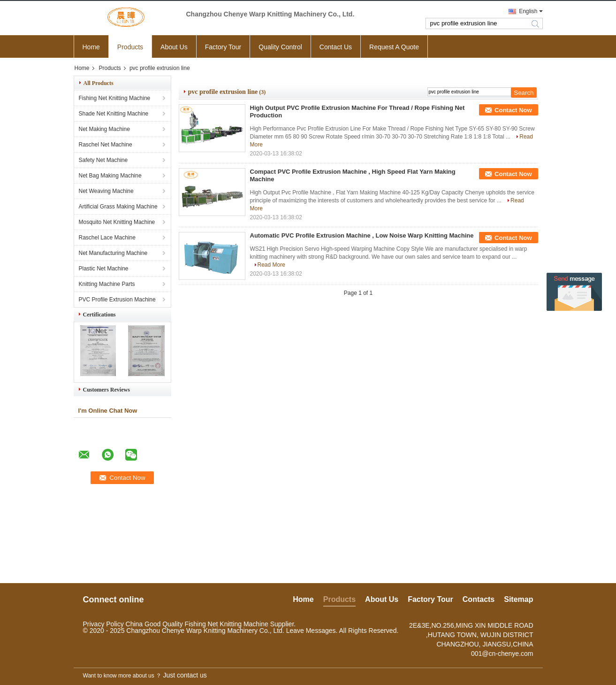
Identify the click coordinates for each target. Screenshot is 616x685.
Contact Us (336, 47)
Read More (271, 265)
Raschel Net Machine (106, 145)
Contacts (479, 599)
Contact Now (513, 110)
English (528, 11)
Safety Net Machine (103, 160)
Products (130, 47)
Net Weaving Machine (106, 191)
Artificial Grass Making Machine (118, 207)
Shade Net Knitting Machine (114, 114)
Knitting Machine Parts (107, 284)
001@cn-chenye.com (502, 654)
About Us (174, 47)
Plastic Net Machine (104, 269)
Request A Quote (394, 47)
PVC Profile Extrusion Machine (117, 300)
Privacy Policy (103, 624)
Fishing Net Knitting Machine (115, 98)
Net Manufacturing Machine (113, 253)
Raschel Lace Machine (107, 238)
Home (91, 47)
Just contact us (185, 675)
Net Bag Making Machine (110, 176)
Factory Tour (223, 47)
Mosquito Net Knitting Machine (117, 222)
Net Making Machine (104, 129)
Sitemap (518, 599)
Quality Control (280, 47)
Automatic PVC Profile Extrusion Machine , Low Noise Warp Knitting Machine (362, 235)
